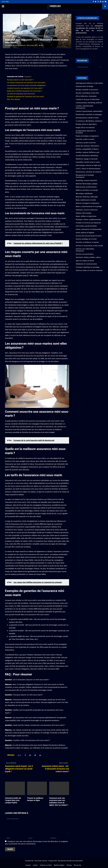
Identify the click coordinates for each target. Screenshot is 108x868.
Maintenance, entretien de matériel (88, 172)
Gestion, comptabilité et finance (87, 149)
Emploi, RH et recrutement (85, 128)
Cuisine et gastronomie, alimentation (89, 111)
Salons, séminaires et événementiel (89, 229)
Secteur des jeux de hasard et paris (89, 236)
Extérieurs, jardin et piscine (86, 143)
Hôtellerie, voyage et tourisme (87, 159)
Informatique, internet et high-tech (88, 165)
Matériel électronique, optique (87, 184)
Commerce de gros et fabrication (88, 99)
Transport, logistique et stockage (88, 267)
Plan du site (77, 865)
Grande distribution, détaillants (87, 156)
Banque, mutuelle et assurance (87, 90)
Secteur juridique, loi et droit (86, 239)
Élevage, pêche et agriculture (86, 124)
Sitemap (69, 865)
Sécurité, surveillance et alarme (87, 242)
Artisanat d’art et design (84, 86)
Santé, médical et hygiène (85, 233)
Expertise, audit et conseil (85, 139)
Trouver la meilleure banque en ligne (35, 799)
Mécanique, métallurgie (84, 194)
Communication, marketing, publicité (89, 103)
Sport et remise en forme (85, 261)
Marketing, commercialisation (86, 181)
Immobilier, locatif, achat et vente (88, 162)
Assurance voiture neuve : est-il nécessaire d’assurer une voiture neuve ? (55, 769)
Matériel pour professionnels (86, 187)
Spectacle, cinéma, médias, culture (88, 257)
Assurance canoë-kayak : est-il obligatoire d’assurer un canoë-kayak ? (19, 769)
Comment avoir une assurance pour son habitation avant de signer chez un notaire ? (59, 802)
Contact (35, 865)
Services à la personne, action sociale (89, 246)
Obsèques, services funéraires (87, 210)
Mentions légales (59, 865)
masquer (28, 77)
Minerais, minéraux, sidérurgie (87, 197)
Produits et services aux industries (88, 223)
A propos (28, 865)
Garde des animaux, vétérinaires (87, 146)
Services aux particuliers (85, 254)
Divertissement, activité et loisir (87, 118)
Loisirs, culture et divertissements (88, 169)
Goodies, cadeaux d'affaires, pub (87, 152)
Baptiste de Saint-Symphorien (17, 45)
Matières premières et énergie (87, 190)
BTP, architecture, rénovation (86, 96)
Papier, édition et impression (86, 216)
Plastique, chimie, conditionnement (88, 220)
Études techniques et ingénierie (87, 136)
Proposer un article (46, 865)
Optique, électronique (84, 213)
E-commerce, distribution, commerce (89, 121)
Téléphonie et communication (86, 264)
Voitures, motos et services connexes (89, 270)
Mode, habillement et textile (86, 200)
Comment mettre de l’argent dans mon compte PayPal (13, 800)
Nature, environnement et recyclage (89, 207)
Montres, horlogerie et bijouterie (88, 203)
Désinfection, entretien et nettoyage (89, 115)
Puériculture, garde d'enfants (86, 226)
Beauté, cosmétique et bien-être (87, 93)
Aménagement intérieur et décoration (89, 83)
